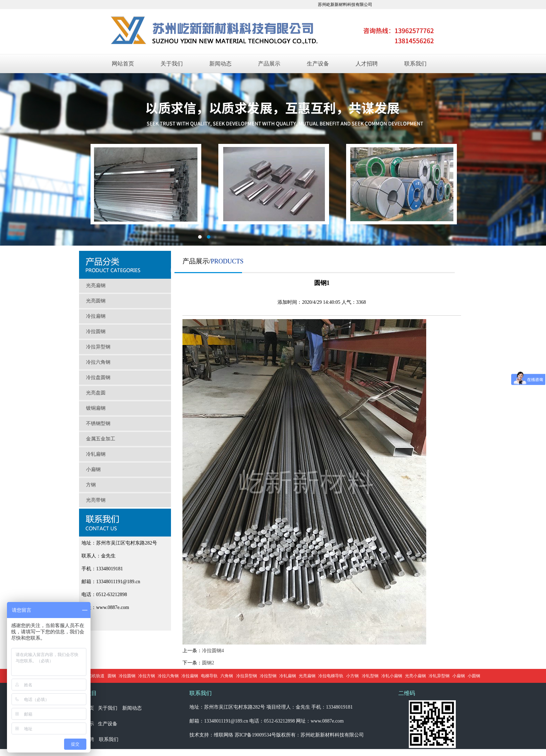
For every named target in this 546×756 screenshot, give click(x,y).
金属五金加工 (101, 439)
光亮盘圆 (96, 393)
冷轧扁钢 (96, 454)
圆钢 (112, 676)
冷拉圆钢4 (213, 651)
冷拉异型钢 (98, 347)
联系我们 (415, 64)
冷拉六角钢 (98, 362)
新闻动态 (220, 64)
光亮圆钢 (96, 301)
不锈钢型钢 (98, 423)
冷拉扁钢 (96, 316)
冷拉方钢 (147, 676)
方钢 (91, 485)
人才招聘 (367, 64)
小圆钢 (474, 676)
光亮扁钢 (96, 286)
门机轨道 (96, 676)
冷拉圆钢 (96, 331)
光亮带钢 (96, 500)
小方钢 (352, 676)
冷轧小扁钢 (392, 676)
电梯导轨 (209, 676)
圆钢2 (208, 663)
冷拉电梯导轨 (331, 676)
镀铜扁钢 (96, 408)
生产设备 (318, 64)
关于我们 (172, 64)
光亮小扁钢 (415, 676)
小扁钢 (93, 469)
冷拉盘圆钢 (98, 377)
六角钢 (227, 676)
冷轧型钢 (370, 676)
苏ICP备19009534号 (256, 735)
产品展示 (269, 64)
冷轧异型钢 (439, 676)
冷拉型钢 (268, 676)
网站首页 (123, 64)
